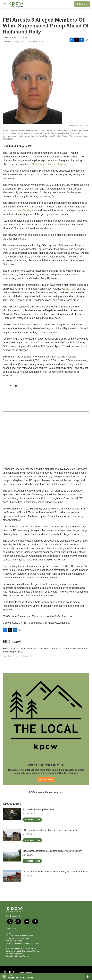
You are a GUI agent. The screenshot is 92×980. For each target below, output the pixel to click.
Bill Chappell (21, 37)
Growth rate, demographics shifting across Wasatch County (52, 851)
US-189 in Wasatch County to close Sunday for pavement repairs (55, 872)
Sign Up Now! (46, 779)
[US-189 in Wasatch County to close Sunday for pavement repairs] (12, 876)
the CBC (70, 289)
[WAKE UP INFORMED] (46, 716)
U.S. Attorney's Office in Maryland (48, 164)
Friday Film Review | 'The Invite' (38, 809)
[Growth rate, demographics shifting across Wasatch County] (12, 855)
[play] (4, 976)
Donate (83, 4)
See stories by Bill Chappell (17, 656)
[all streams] (88, 976)
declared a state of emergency (20, 210)
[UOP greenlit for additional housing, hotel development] (12, 835)
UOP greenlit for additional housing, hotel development (50, 830)
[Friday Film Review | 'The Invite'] (12, 814)
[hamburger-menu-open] (5, 4)
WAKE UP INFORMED (46, 765)
